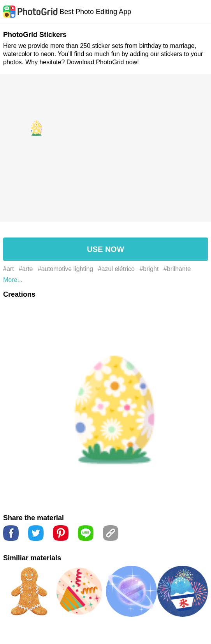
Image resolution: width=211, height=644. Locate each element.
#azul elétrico (116, 269)
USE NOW (105, 249)
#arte (26, 269)
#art (9, 269)
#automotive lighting (65, 269)
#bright (149, 269)
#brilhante (177, 269)
